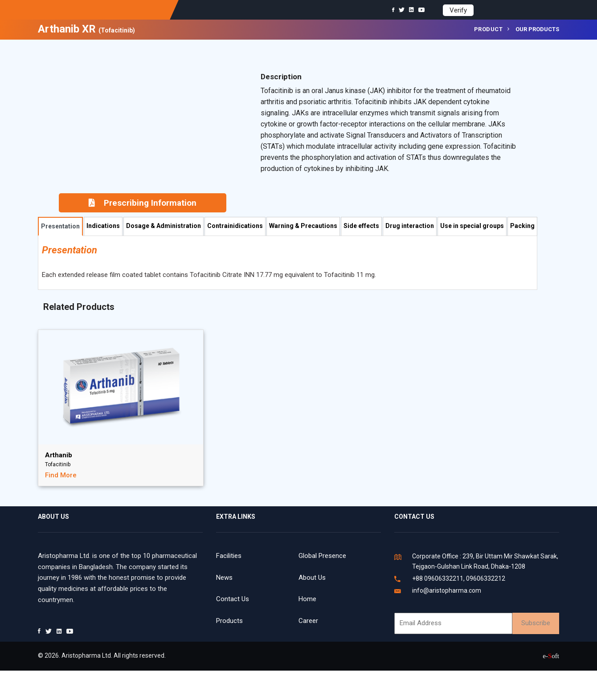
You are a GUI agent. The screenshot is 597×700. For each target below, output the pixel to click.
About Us (312, 578)
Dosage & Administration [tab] (164, 226)
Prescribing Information (143, 203)
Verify (458, 10)
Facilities (229, 556)
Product (489, 29)
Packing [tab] (522, 226)
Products (229, 621)
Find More (61, 475)
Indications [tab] (103, 226)
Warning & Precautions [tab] (303, 226)
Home (307, 599)
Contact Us (233, 599)
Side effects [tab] (361, 226)
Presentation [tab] (60, 226)
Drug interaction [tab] (410, 226)
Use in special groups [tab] (472, 226)
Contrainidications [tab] (235, 226)
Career (308, 621)
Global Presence (322, 556)
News (224, 578)
